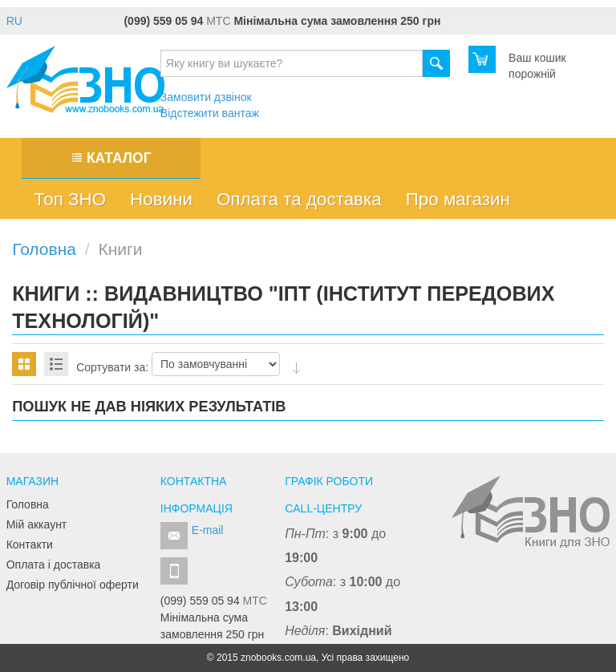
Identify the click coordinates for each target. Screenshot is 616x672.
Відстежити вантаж (210, 113)
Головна (28, 504)
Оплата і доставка (54, 565)
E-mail (208, 530)
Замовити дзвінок (206, 97)
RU (14, 21)
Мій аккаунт (37, 524)
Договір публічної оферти (73, 585)
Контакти (30, 544)
